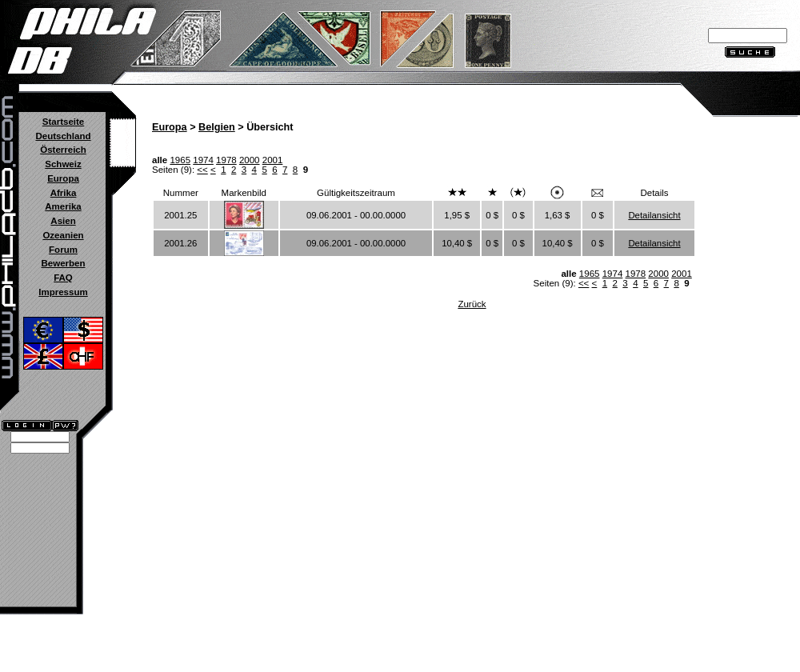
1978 (226, 160)
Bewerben (63, 263)
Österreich (63, 150)
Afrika (64, 193)
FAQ (63, 278)
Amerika (63, 206)
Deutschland (63, 136)
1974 (203, 160)
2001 (273, 160)
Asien (63, 221)
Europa (63, 178)
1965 (180, 160)
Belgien (217, 127)
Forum (63, 250)
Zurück (472, 304)
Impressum (63, 292)
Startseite (63, 122)
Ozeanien (63, 235)
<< (202, 170)
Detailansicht (654, 215)
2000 (250, 160)
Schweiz (63, 164)
